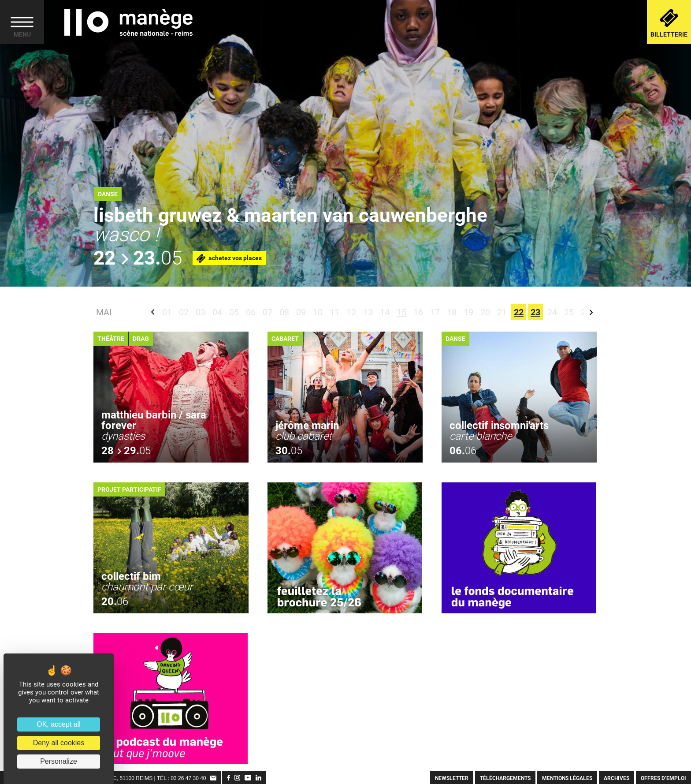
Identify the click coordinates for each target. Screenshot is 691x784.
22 (519, 312)
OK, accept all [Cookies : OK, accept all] (59, 724)
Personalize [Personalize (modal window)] (59, 761)
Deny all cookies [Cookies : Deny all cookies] (59, 743)
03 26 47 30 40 (188, 778)
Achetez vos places (229, 258)
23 (535, 312)
